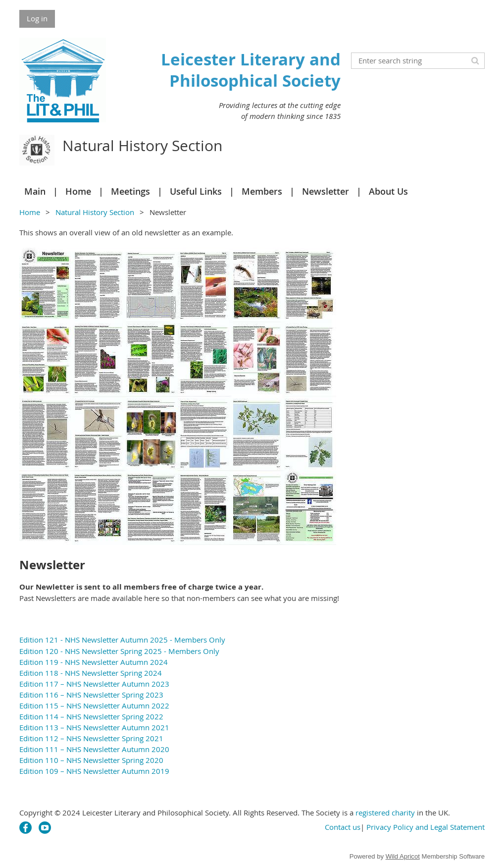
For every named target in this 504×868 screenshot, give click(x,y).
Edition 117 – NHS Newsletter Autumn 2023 (94, 684)
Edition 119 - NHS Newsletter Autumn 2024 (94, 662)
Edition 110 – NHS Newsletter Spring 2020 (91, 760)
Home (78, 191)
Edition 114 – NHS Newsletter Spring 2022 (91, 716)
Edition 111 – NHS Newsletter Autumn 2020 (94, 749)
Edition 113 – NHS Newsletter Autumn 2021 (94, 727)
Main (35, 191)
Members (262, 191)
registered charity (385, 813)
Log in (37, 18)
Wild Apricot (403, 856)
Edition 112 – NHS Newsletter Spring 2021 (91, 738)
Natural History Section (95, 212)
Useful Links (196, 191)
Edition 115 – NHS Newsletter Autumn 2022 (94, 705)
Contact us (343, 827)
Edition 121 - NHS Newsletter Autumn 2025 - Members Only (122, 640)
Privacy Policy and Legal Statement (426, 827)
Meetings (130, 191)
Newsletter (326, 191)
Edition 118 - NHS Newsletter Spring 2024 (91, 673)
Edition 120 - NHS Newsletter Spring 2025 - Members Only (119, 651)
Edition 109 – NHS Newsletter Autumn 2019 (94, 771)
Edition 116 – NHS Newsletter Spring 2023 (91, 695)
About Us (388, 191)
